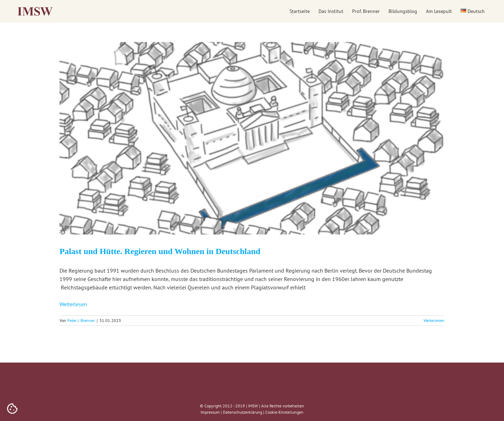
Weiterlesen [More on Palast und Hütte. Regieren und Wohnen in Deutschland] (434, 320)
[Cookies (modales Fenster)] (12, 409)
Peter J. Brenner (81, 320)
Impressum (210, 412)
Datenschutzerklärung (243, 412)
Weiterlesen (73, 304)
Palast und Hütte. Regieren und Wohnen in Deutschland (160, 251)
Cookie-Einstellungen (284, 412)
